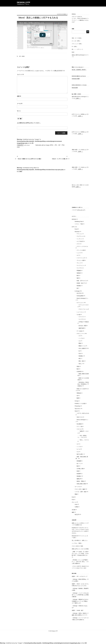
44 (67, 14)
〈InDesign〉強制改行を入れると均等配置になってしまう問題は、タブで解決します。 (80, 601)
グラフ (78, 244)
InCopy (77, 401)
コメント (20, 74)
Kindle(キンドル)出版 (80, 403)
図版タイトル (82, 346)
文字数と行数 (80, 469)
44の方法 (79, 293)
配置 (78, 398)
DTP (20, 56)
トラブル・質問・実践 (80, 492)
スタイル (79, 429)
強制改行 (79, 273)
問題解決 (79, 271)
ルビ (80, 341)
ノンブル (81, 338)
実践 (78, 366)
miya (76, 504)
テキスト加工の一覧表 (77, 546)
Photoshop (78, 406)
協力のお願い (80, 454)
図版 (80, 343)
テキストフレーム (83, 309)
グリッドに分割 (81, 250)
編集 (73, 512)
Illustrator (77, 232)
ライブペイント (81, 265)
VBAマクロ (80, 417)
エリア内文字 (80, 241)
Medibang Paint (79, 221)
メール (20, 104)
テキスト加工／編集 (80, 489)
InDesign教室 (80, 296)
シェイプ (79, 253)
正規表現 (79, 371)
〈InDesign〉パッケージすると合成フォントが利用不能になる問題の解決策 (80, 595)
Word (23, 56)
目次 (80, 353)
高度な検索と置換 (81, 484)
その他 (78, 315)
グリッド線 (80, 426)
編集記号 (79, 479)
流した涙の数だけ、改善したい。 (80, 540)
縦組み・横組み (81, 481)
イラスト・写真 (79, 224)
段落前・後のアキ (81, 283)
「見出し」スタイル (84, 440)
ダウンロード (81, 210)
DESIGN (74, 219)
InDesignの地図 (76, 79)
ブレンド (79, 263)
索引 (80, 359)
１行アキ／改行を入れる (83, 413)
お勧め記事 (74, 520)
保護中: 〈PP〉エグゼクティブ (80, 576)
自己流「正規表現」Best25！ (79, 70)
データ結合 (80, 331)
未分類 (73, 510)
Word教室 (79, 424)
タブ (78, 255)
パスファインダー (81, 258)
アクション (80, 234)
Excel (76, 229)
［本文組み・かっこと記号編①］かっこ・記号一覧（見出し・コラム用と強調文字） (80, 562)
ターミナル (78, 487)
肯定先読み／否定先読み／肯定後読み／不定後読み (83, 384)
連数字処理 (81, 328)
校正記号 (77, 514)
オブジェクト (80, 303)
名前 (19, 96)
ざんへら (74, 502)
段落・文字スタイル (82, 281)
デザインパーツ (81, 334)
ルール (78, 449)
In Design (77, 291)
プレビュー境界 (81, 260)
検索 (73, 29)
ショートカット (81, 312)
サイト (19, 111)
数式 (78, 276)
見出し (80, 364)
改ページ (79, 464)
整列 (78, 278)
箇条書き (79, 286)
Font (73, 500)
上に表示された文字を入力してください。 (29, 123)
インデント (80, 239)
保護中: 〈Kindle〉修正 (78, 610)
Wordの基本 (75, 88)
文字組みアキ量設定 (84, 322)
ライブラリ (80, 268)
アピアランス (80, 236)
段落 (78, 471)
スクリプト (81, 317)
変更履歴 (79, 461)
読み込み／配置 (83, 326)
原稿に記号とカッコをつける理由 (80, 549)
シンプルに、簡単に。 (77, 543)
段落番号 (79, 474)
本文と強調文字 (83, 348)
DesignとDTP (24, 2)
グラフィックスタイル (82, 246)
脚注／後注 (81, 361)
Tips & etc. (77, 409)
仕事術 (77, 507)
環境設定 (79, 393)
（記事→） (78, 98)
